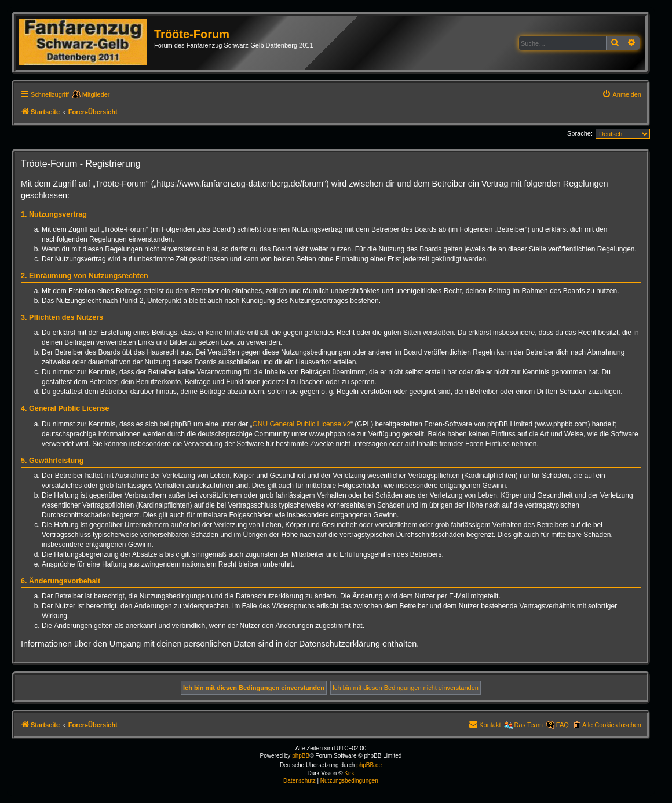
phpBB (301, 756)
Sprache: (580, 133)
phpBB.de (369, 765)
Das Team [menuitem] (529, 725)
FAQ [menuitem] (563, 725)
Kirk (349, 773)
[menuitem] (622, 94)
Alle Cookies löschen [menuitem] (612, 725)
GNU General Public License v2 (302, 424)
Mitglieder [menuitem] (96, 94)
